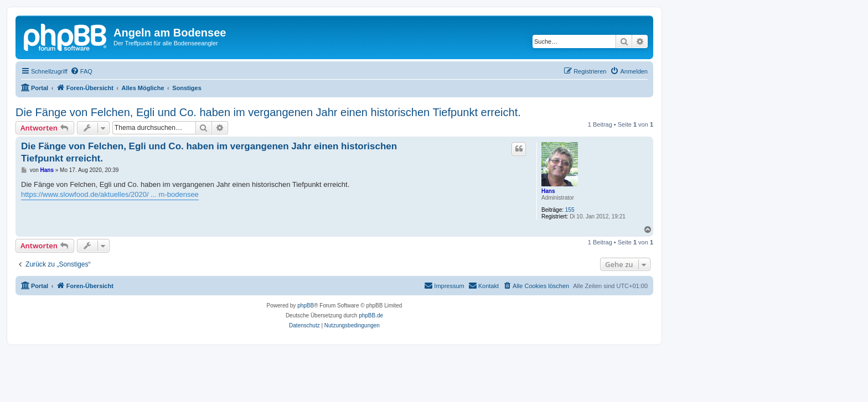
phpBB (306, 306)
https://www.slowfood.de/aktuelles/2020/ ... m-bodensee (110, 194)
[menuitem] (81, 71)
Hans (548, 191)
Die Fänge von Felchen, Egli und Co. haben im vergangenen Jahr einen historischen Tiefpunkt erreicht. (268, 112)
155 (570, 210)
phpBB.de (371, 315)
